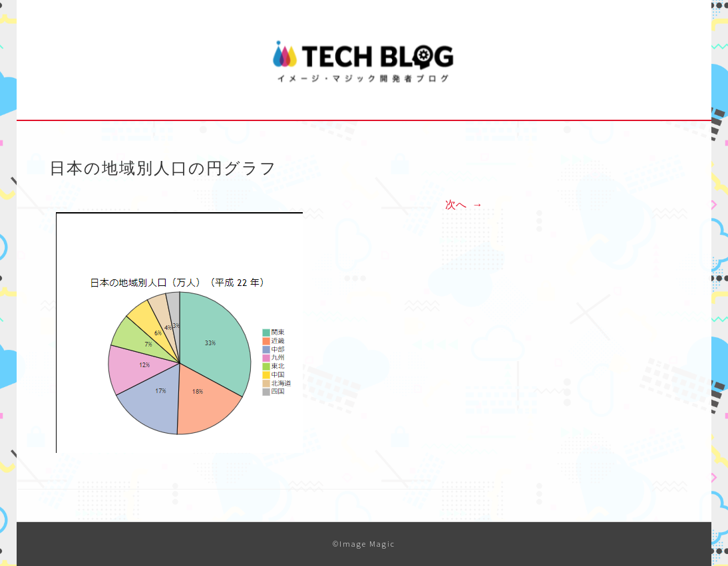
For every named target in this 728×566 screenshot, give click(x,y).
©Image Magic (364, 544)
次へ (464, 204)
